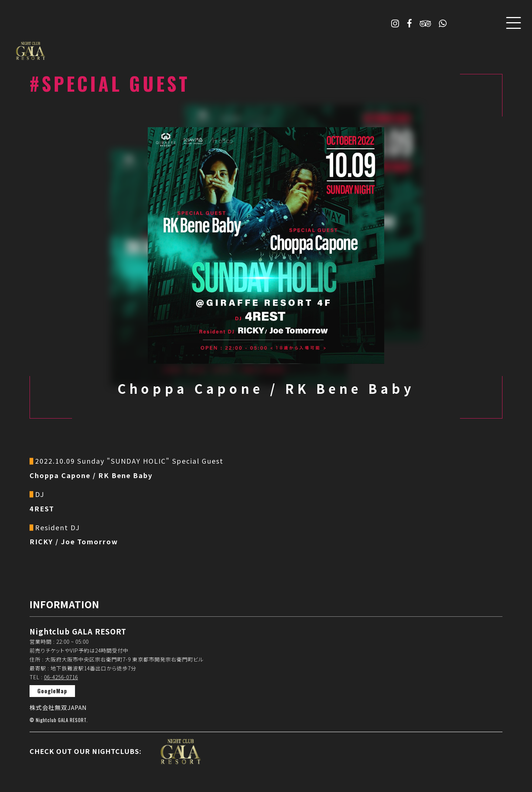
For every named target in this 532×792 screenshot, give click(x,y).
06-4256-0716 (61, 677)
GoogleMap (52, 691)
